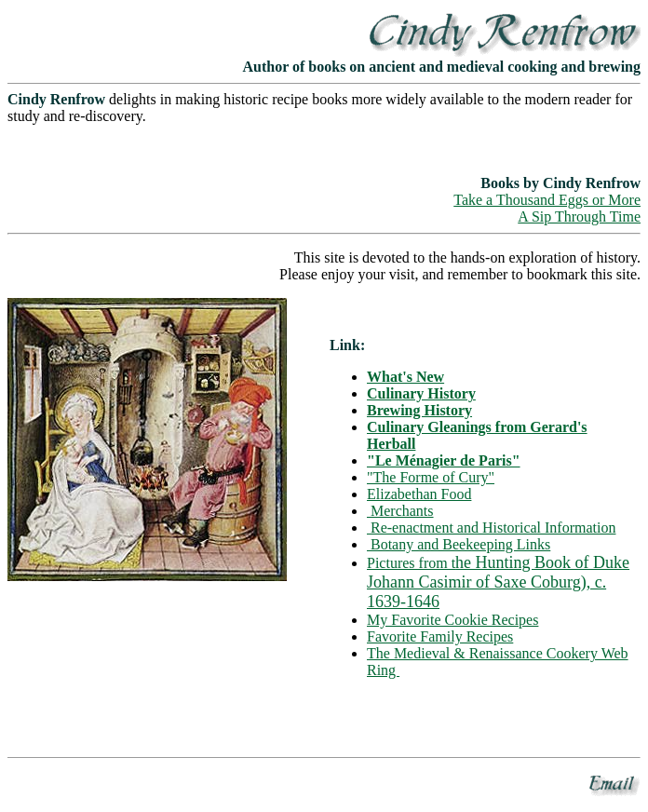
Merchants (400, 511)
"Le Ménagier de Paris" (444, 460)
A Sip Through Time (579, 217)
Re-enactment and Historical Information (491, 528)
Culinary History (421, 393)
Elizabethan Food (419, 494)
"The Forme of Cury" (431, 477)
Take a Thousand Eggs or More (547, 200)
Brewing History (419, 410)
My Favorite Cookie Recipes (452, 620)
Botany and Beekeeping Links (459, 544)
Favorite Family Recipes (440, 636)
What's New (405, 377)
